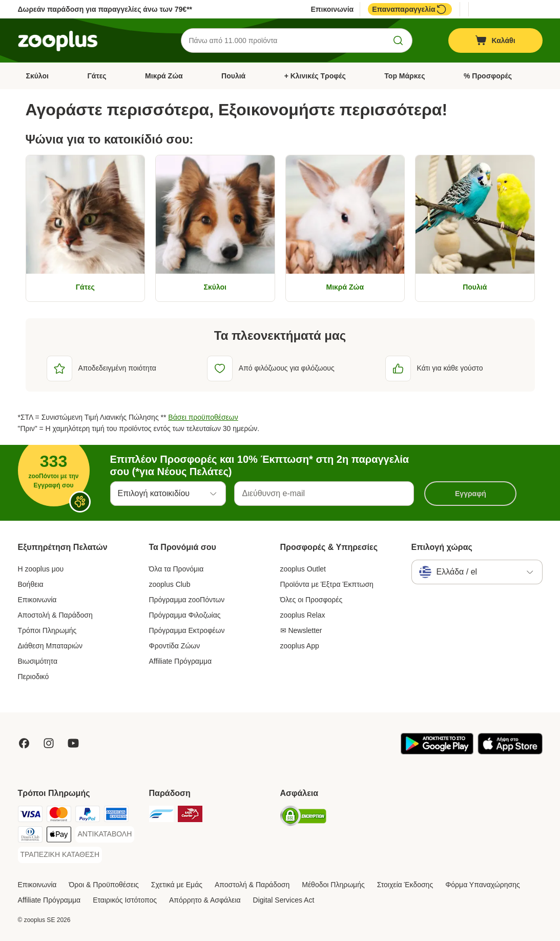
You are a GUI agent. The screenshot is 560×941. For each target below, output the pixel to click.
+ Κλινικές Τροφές (315, 76)
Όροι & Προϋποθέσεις (103, 885)
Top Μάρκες (405, 76)
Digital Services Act (284, 900)
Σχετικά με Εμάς (177, 885)
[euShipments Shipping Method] (161, 816)
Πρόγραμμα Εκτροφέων (187, 630)
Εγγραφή (471, 494)
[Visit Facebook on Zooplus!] (24, 743)
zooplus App (300, 646)
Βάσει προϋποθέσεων (203, 417)
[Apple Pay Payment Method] (59, 836)
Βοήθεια (31, 584)
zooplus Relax (303, 615)
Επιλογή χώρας (442, 547)
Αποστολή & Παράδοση (55, 615)
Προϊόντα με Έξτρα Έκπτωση (327, 584)
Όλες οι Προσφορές (312, 600)
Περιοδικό (34, 677)
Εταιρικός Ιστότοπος (125, 900)
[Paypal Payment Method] (88, 816)
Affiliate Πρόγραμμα (181, 661)
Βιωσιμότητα (38, 661)
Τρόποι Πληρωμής (47, 630)
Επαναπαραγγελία (410, 9)
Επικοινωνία (333, 9)
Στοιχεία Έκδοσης (405, 885)
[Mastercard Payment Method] (59, 816)
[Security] (303, 818)
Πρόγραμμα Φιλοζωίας (185, 615)
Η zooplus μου (41, 569)
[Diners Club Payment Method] (30, 836)
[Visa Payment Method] (30, 816)
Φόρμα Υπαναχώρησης (483, 885)
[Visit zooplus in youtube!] (73, 743)
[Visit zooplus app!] (437, 752)
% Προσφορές (488, 76)
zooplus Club (170, 584)
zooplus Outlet (303, 569)
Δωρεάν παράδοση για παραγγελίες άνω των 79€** (105, 9)
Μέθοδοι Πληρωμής (333, 885)
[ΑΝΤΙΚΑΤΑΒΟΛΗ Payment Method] (105, 834)
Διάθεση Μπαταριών (50, 646)
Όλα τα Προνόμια (177, 569)
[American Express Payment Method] (116, 816)
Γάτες (97, 76)
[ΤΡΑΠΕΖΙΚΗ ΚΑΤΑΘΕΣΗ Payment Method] (60, 855)
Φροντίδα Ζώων (175, 646)
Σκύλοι (37, 76)
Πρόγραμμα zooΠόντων (187, 600)
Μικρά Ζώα (164, 76)
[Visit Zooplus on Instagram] (49, 743)
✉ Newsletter (301, 630)
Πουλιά (233, 76)
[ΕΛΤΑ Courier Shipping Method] (190, 816)
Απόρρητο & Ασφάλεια (205, 900)
